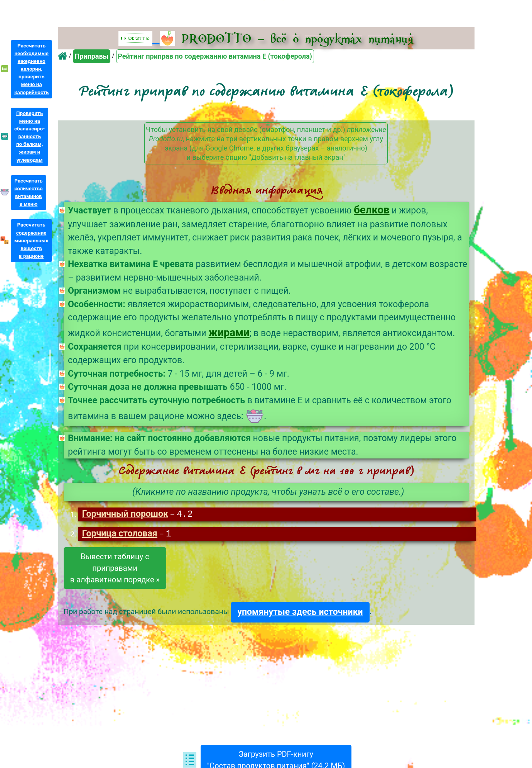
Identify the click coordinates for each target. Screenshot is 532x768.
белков (372, 210)
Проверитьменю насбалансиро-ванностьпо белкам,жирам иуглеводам (30, 137)
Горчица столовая (119, 535)
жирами (229, 332)
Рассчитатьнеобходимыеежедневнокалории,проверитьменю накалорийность (31, 69)
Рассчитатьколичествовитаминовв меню (29, 192)
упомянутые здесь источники (300, 613)
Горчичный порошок (125, 515)
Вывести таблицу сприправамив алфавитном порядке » (115, 569)
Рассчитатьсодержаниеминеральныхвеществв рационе (31, 240)
